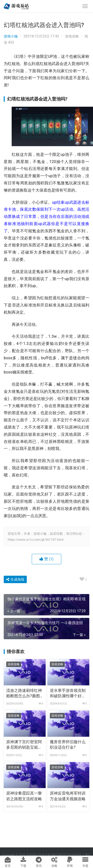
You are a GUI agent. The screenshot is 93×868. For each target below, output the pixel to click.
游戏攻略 (72, 36)
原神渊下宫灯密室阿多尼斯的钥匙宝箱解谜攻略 (24, 745)
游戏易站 (32, 855)
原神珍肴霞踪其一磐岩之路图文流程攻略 (24, 796)
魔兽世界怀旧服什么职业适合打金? (68, 745)
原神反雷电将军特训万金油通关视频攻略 (68, 796)
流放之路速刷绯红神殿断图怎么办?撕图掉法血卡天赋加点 (24, 694)
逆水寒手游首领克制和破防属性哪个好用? (68, 694)
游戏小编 (11, 36)
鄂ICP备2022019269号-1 (67, 855)
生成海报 (15, 579)
